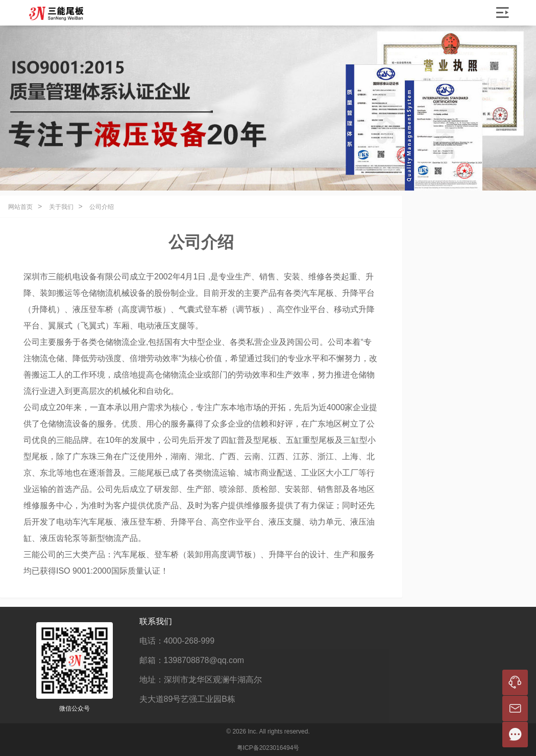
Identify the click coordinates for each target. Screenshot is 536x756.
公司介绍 (102, 207)
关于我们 (61, 207)
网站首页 (20, 207)
